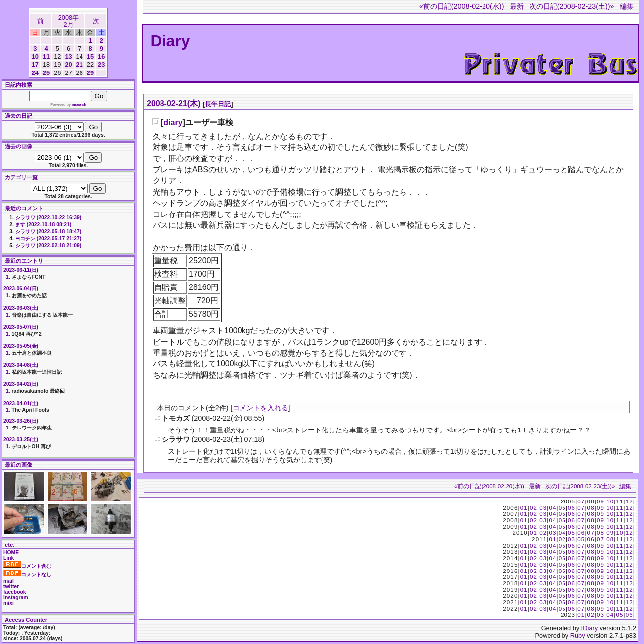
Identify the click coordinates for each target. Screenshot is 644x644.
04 (552, 508)
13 (68, 56)
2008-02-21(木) (174, 104)
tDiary (590, 628)
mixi (9, 603)
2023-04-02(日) (21, 384)
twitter (11, 587)
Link (9, 558)
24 (35, 73)
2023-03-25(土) (21, 440)
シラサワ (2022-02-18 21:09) (48, 246)
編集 (627, 6)
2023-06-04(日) (21, 289)
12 (629, 501)
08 (591, 501)
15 (90, 56)
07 (581, 501)
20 (68, 64)
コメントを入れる (260, 408)
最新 (517, 6)
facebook (15, 592)
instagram (16, 598)
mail (9, 581)
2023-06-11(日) (21, 270)
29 (90, 73)
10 (35, 56)
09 (601, 501)
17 (35, 64)
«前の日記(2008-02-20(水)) (462, 6)
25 (46, 73)
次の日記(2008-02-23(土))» (572, 6)
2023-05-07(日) (21, 327)
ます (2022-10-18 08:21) (43, 225)
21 (80, 64)
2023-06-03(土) (21, 308)
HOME (11, 552)
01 (524, 508)
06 (572, 508)
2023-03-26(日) (21, 421)
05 (562, 508)
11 (46, 56)
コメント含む (27, 566)
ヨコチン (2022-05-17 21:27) (48, 239)
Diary (170, 41)
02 (533, 508)
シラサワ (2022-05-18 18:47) (48, 232)
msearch (79, 105)
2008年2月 (68, 21)
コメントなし (27, 575)
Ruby (578, 635)
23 (101, 64)
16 (101, 56)
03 (543, 508)
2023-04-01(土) (21, 403)
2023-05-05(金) (21, 346)
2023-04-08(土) (21, 365)
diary (173, 122)
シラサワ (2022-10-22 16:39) (48, 218)
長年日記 (218, 104)
